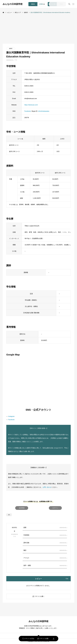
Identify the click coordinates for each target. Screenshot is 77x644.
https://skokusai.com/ (31, 105)
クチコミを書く (43, 639)
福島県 (11, 49)
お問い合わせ (47, 487)
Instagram (11, 416)
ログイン (55, 508)
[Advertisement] (38, 30)
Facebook (28, 111)
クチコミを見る (28, 639)
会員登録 (22, 508)
